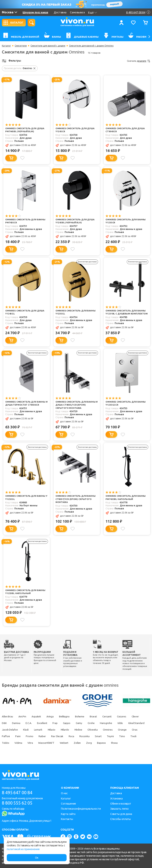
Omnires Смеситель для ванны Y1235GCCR (126, 403)
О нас (64, 793)
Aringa (53, 717)
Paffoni (48, 736)
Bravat (100, 717)
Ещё (93, 13)
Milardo (103, 730)
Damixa (31, 723)
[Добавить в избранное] (23, 158)
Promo (73, 736)
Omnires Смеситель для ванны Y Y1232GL (27, 498)
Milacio (89, 730)
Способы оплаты (121, 819)
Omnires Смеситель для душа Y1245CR (75, 130)
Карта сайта (68, 814)
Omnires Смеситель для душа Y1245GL (25, 312)
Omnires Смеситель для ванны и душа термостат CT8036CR (27, 403)
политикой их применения (23, 849)
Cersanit (114, 717)
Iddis (5, 730)
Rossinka (131, 736)
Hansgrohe (127, 723)
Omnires (7, 736)
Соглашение (68, 804)
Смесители (21, 46)
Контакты (67, 819)
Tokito (55, 743)
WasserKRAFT (98, 743)
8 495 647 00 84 (19, 793)
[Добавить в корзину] (11, 158)
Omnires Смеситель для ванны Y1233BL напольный (26, 592)
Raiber (87, 736)
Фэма (32, 750)
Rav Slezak (103, 736)
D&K (18, 723)
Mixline (118, 730)
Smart (5, 743)
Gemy (98, 723)
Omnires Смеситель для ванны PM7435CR (26, 221)
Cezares (130, 717)
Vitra (81, 743)
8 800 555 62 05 (19, 803)
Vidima (68, 743)
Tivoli (42, 743)
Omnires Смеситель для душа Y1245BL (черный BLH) (75, 221)
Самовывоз (78, 12)
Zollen (131, 743)
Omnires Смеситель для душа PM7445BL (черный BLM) (25, 130)
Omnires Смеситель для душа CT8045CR (125, 130)
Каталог (6, 46)
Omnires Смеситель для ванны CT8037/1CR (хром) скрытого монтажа (76, 499)
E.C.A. (44, 723)
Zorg (5, 750)
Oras (35, 736)
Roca (118, 736)
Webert (116, 743)
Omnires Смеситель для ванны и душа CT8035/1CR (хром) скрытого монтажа (77, 405)
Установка (116, 799)
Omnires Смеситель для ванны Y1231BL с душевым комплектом (127, 312)
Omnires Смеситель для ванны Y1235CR (126, 221)
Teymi (18, 743)
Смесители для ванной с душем (48, 46)
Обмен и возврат (121, 804)
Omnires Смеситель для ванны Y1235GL (76, 312)
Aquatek (39, 717)
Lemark (74, 730)
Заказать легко (120, 809)
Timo (30, 743)
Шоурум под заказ (35, 12)
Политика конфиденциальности (81, 809)
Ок (37, 858)
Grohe (111, 723)
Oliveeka (133, 730)
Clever (6, 723)
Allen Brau (8, 717)
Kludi (61, 730)
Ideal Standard (22, 730)
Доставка (60, 12)
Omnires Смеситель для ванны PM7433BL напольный (126, 498)
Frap (73, 723)
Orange (22, 736)
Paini (61, 736)
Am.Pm (24, 717)
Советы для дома (121, 814)
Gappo (85, 723)
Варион (18, 750)
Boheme (85, 717)
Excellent (59, 723)
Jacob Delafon (44, 730)
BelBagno (68, 717)
